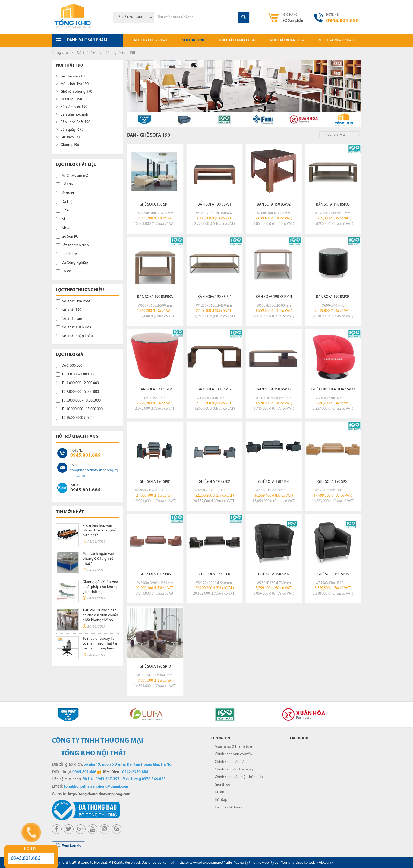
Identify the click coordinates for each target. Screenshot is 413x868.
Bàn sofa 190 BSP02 (274, 205)
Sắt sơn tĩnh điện (72, 245)
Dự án (220, 792)
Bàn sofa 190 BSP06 (155, 389)
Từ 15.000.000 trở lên (75, 418)
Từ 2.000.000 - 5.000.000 (78, 392)
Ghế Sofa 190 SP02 (214, 482)
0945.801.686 (85, 455)
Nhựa (63, 228)
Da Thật (65, 202)
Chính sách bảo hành (232, 762)
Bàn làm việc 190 (72, 107)
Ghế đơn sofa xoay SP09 (333, 389)
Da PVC (65, 271)
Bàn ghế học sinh (72, 115)
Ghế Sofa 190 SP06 (214, 574)
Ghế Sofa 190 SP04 (333, 482)
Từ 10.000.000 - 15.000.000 (79, 409)
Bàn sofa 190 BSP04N (274, 297)
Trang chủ (60, 53)
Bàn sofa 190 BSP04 (215, 297)
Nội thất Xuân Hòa (74, 327)
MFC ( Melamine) (72, 176)
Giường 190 (68, 145)
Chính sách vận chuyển (233, 754)
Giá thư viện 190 (71, 77)
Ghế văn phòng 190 (74, 92)
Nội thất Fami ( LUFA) (237, 40)
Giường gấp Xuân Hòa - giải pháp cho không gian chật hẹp (100, 587)
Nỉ (61, 219)
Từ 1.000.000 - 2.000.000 (78, 383)
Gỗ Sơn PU (67, 237)
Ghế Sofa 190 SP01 (155, 482)
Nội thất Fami (70, 319)
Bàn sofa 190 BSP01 (215, 205)
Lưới (62, 211)
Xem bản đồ (69, 845)
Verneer (65, 193)
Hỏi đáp (221, 800)
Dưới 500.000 (69, 366)
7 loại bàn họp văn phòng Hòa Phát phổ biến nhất (99, 531)
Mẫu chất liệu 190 (72, 84)
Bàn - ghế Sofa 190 (73, 122)
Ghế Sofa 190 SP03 (274, 482)
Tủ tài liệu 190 (69, 99)
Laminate (67, 254)
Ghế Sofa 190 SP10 (155, 667)
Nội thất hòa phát (151, 40)
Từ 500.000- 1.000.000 (76, 374)
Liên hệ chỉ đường (229, 808)
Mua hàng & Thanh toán (234, 747)
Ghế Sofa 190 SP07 (274, 574)
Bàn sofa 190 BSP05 (333, 297)
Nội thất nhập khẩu (336, 40)
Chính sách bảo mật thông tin (239, 777)
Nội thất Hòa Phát (73, 301)
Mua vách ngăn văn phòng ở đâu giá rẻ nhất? (98, 559)
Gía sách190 (68, 137)
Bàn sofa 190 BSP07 (215, 389)
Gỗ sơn (65, 184)
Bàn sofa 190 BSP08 (274, 389)
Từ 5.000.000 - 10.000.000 (78, 401)
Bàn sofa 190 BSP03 (333, 205)
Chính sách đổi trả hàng (234, 769)
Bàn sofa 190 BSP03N (155, 297)
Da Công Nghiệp (72, 263)
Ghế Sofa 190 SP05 (155, 574)
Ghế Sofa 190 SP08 (333, 574)
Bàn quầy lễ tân (71, 130)
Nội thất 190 (193, 40)
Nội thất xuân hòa (287, 40)
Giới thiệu (223, 785)
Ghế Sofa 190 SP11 (155, 205)
